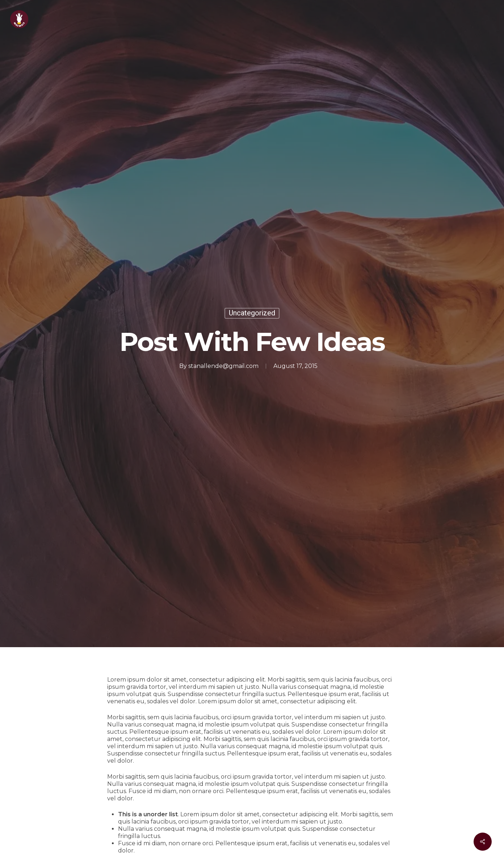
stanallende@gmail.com (223, 366)
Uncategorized (252, 313)
